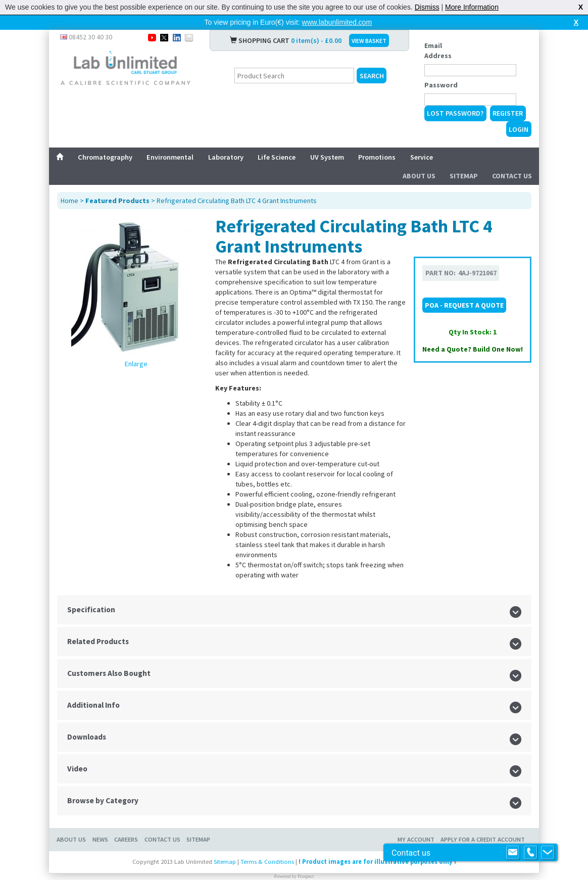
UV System (327, 157)
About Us (419, 176)
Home (69, 201)
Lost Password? (455, 113)
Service (422, 157)
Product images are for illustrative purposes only (377, 862)
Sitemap (464, 176)
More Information (472, 7)
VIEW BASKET (369, 41)
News (100, 839)
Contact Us (512, 176)
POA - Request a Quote (464, 305)
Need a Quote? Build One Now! (473, 349)
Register (508, 113)
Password (441, 85)
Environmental (170, 157)
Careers (126, 839)
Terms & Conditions (267, 862)
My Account (416, 839)
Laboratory (226, 157)
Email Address (438, 51)
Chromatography (105, 157)
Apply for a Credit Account (483, 839)
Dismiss (427, 7)
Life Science (277, 157)
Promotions (377, 157)
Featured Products (117, 201)
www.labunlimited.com (337, 22)
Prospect (306, 876)
